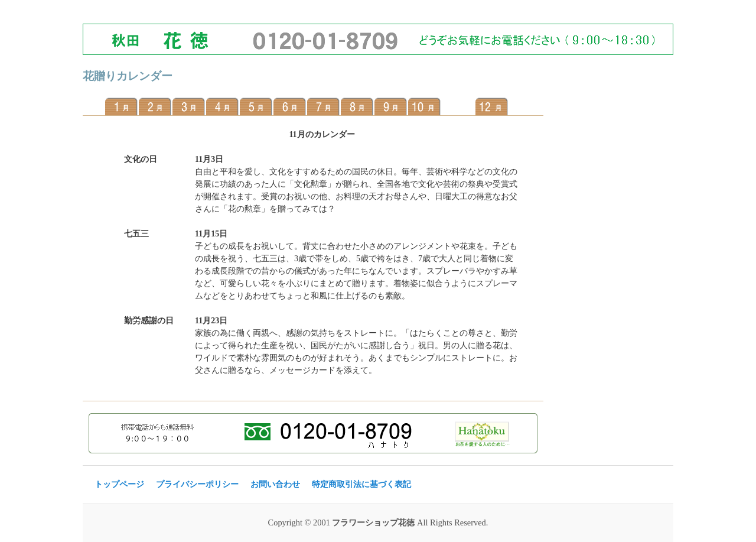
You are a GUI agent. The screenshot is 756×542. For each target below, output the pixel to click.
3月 (189, 106)
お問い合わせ (275, 484)
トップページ (119, 484)
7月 (323, 106)
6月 (290, 106)
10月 (424, 106)
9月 (391, 106)
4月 (222, 106)
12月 (492, 106)
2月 (155, 106)
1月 (121, 106)
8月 (357, 106)
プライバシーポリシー (197, 484)
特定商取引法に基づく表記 (361, 484)
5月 (256, 106)
